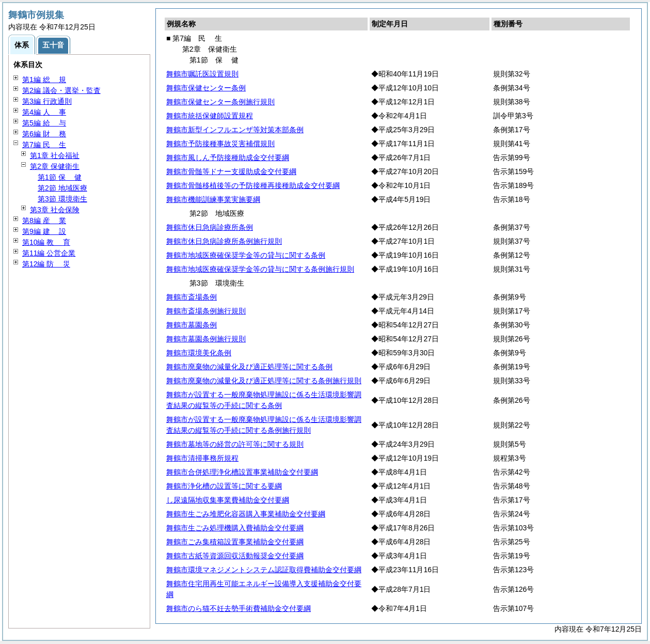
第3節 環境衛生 (62, 199)
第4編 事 (44, 112)
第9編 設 (44, 231)
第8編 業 (44, 221)
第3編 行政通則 (47, 101)
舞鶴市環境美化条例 (199, 353)
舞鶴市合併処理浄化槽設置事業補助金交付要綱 (242, 472)
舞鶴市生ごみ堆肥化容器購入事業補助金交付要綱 (246, 514)
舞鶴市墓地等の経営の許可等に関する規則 (235, 444)
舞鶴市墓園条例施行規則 (206, 339)
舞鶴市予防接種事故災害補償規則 (220, 144)
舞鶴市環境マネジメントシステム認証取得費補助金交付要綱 (264, 570)
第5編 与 (44, 123)
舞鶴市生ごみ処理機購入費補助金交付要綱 (235, 528)
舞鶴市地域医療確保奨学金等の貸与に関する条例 (246, 255)
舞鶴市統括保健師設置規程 (210, 116)
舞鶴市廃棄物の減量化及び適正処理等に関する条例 (249, 367)
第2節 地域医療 (62, 188)
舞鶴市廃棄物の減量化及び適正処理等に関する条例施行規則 (264, 381)
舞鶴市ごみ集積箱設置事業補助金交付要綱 (235, 542)
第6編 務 (44, 134)
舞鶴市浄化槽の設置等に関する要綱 (224, 486)
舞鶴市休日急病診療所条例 (210, 227)
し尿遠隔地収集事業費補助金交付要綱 (228, 500)
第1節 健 (60, 177)
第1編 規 (44, 80)
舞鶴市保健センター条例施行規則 (220, 102)
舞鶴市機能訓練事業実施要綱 (213, 199)
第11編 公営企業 (49, 253)
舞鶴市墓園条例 (192, 325)
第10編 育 (46, 242)
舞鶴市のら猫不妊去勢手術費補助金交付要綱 (239, 608)
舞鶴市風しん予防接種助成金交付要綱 (228, 158)
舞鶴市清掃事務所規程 (202, 458)
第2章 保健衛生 (55, 166)
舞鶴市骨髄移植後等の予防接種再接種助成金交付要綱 (253, 185)
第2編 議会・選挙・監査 (61, 90)
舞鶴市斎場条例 (192, 297)
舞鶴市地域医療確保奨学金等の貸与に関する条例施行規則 (260, 269)
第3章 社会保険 (55, 210)
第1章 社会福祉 (55, 155)
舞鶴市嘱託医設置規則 (202, 74)
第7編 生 (44, 145)
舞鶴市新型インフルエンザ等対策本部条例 (235, 130)
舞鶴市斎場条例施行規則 (206, 311)
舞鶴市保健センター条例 (206, 88)
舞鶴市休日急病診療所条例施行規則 (224, 241)
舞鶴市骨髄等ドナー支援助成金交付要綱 (231, 171)
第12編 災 (46, 264)
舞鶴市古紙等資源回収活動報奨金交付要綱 (235, 556)
